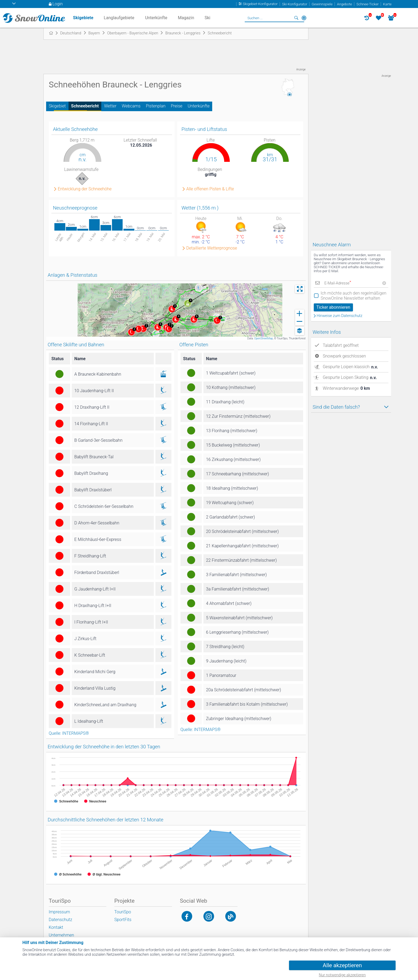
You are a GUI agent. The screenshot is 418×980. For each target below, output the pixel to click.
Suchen (296, 18)
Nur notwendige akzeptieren (342, 975)
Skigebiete (83, 18)
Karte (387, 4)
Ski (207, 18)
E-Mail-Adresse (338, 283)
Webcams (131, 106)
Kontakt (56, 927)
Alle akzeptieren (342, 965)
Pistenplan (156, 106)
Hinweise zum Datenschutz (340, 316)
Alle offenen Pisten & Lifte (210, 189)
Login (58, 4)
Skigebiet (57, 106)
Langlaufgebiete (119, 18)
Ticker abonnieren (333, 307)
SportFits (123, 920)
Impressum (59, 912)
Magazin (186, 18)
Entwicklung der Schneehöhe (85, 189)
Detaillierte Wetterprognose (212, 248)
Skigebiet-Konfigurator (260, 4)
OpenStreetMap (263, 338)
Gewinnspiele (322, 4)
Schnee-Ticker (367, 4)
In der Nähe (304, 18)
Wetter (110, 106)
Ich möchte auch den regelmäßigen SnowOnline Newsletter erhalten (354, 296)
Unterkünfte (199, 106)
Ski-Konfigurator (295, 4)
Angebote (344, 4)
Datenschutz (61, 920)
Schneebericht (85, 106)
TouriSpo (123, 912)
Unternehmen (61, 935)
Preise (177, 106)
